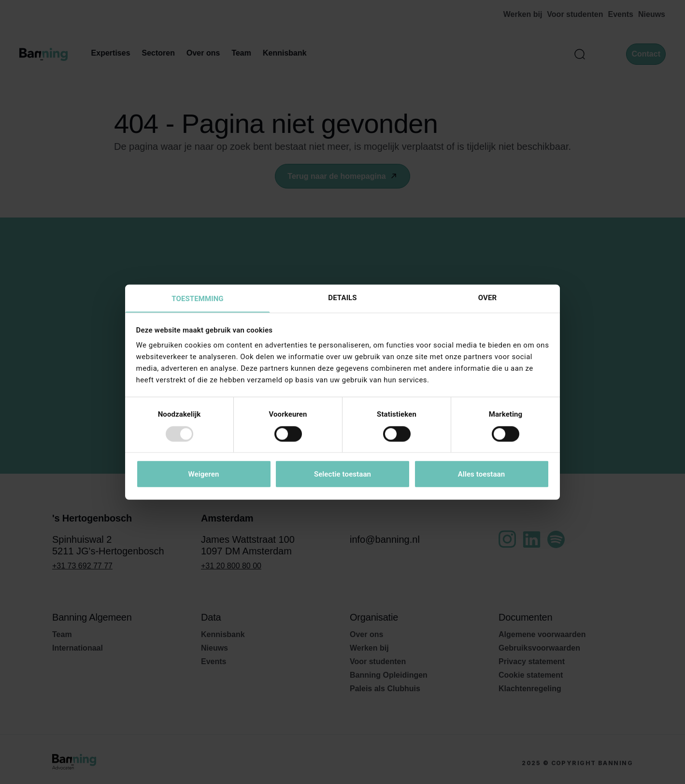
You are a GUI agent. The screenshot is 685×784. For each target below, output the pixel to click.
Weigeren (203, 475)
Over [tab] (487, 297)
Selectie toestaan (342, 475)
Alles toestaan (481, 475)
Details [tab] (342, 297)
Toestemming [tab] (197, 299)
